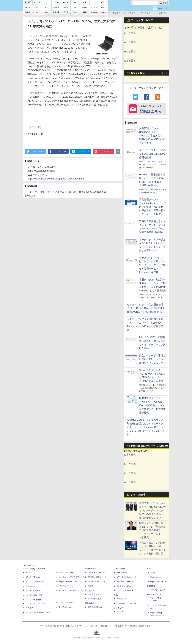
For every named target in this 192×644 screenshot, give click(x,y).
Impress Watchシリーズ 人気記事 (150, 446)
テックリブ (119, 608)
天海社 (153, 573)
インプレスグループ (119, 626)
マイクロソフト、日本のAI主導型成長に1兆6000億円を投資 (152, 154)
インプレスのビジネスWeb (34, 569)
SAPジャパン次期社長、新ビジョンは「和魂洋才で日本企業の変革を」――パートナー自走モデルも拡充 (152, 530)
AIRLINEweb (122, 573)
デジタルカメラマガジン (36, 603)
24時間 (140, 28)
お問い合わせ (71, 626)
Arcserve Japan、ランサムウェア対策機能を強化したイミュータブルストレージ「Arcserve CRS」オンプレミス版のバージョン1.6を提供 (146, 427)
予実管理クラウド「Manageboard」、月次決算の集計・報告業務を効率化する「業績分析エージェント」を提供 (153, 207)
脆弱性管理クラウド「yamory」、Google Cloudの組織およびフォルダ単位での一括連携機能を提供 (152, 405)
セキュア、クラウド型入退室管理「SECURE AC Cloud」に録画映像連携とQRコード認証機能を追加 (146, 308)
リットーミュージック (97, 573)
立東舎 (91, 586)
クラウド (116, 13)
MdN (116, 595)
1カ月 (159, 28)
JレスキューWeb (124, 586)
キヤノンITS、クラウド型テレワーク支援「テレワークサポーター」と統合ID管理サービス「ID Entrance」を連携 (152, 265)
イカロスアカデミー (125, 591)
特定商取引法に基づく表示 (141, 626)
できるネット (31, 608)
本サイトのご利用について (51, 626)
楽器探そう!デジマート (97, 577)
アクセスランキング (142, 20)
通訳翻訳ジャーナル (125, 582)
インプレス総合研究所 (35, 582)
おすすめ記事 (138, 495)
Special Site (138, 73)
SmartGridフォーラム (68, 573)
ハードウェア (130, 13)
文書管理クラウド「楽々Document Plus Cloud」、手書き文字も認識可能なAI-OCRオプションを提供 (153, 136)
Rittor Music (90, 569)
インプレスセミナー (67, 586)
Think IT (29, 573)
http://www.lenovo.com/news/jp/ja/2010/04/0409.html (56, 179)
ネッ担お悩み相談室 (34, 595)
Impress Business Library (69, 582)
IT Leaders (30, 586)
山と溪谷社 (90, 591)
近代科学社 (90, 603)
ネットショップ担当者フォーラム (73, 577)
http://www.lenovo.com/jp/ (41, 171)
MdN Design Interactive (127, 603)
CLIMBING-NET (95, 599)
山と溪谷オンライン (96, 594)
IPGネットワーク (154, 594)
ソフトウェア (145, 13)
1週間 (150, 28)
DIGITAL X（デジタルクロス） (72, 591)
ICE (149, 569)
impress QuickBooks (159, 582)
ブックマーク (84, 151)
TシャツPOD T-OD (96, 582)
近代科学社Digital (95, 607)
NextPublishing (65, 607)
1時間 (130, 28)
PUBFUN (151, 586)
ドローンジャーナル (34, 591)
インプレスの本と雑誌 (32, 600)
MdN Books (122, 599)
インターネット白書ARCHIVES (39, 612)
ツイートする (39, 151)
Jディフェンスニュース (127, 577)
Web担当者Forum (33, 577)
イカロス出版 (120, 569)
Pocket (106, 151)
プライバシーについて (88, 626)
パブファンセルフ (158, 590)
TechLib (120, 612)
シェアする (61, 151)
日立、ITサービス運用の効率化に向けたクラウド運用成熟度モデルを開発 (152, 359)
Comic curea (155, 577)
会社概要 (104, 626)
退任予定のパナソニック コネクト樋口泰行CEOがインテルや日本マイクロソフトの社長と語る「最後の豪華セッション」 (153, 510)
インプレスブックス (67, 603)
